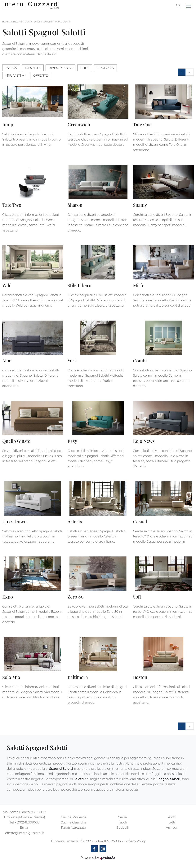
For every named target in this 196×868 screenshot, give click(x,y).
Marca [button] (11, 68)
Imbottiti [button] (33, 68)
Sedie (123, 817)
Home (5, 22)
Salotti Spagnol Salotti (57, 22)
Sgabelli (123, 828)
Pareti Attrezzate (73, 828)
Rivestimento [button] (60, 68)
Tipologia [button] (105, 68)
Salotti (38, 22)
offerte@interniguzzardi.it (24, 833)
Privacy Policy (135, 841)
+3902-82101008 (27, 822)
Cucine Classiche (73, 822)
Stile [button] (85, 68)
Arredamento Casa (21, 22)
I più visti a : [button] (15, 76)
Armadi (171, 828)
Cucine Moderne (74, 817)
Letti (172, 822)
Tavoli (122, 822)
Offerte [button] (41, 76)
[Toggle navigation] (189, 6)
